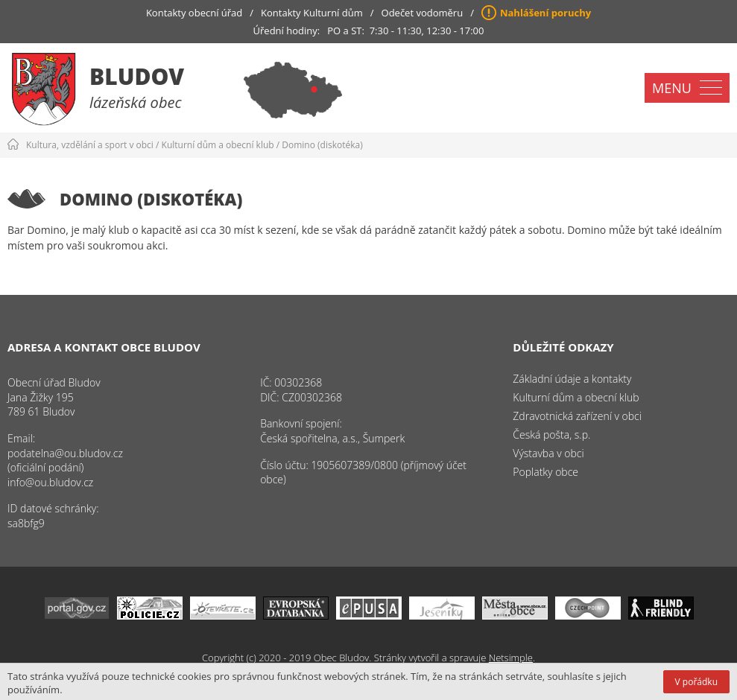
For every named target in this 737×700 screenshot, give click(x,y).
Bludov (137, 76)
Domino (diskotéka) (322, 145)
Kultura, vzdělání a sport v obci (90, 145)
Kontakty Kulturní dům (312, 13)
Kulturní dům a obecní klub (218, 145)
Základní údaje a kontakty (572, 379)
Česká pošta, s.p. (551, 435)
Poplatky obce (545, 472)
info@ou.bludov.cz (50, 482)
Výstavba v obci (548, 453)
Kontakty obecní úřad (194, 13)
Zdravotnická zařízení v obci (577, 416)
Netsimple (511, 658)
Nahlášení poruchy (545, 13)
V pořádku (696, 682)
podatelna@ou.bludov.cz (65, 453)
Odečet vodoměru (423, 13)
